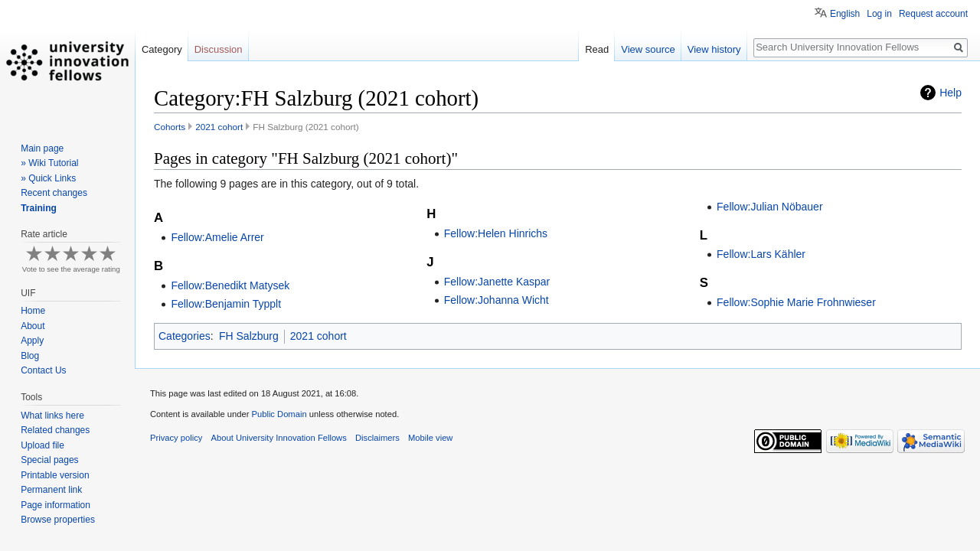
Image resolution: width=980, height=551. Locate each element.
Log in (879, 14)
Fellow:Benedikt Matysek (230, 285)
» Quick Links (48, 178)
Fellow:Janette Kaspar (497, 282)
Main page (42, 148)
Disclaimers (377, 438)
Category (162, 49)
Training (39, 208)
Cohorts (170, 127)
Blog (30, 356)
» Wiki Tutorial (49, 163)
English (845, 14)
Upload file (42, 445)
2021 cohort (219, 127)
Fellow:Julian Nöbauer (770, 207)
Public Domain (279, 414)
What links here (52, 416)
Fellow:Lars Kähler (761, 254)
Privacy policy (176, 438)
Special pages (49, 460)
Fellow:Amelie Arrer (217, 237)
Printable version (55, 475)
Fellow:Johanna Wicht (497, 300)
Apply (32, 341)
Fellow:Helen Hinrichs (496, 233)
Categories (185, 336)
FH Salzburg (249, 336)
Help (951, 93)
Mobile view (430, 438)
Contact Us (43, 370)
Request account (933, 14)
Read (597, 49)
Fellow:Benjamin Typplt (226, 304)
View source (648, 49)
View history (714, 49)
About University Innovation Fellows (279, 438)
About (33, 326)
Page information (56, 505)
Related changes (55, 430)
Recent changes (54, 193)
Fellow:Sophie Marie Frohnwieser (796, 302)
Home (33, 311)
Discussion (219, 49)
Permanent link (51, 490)
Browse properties (58, 520)
